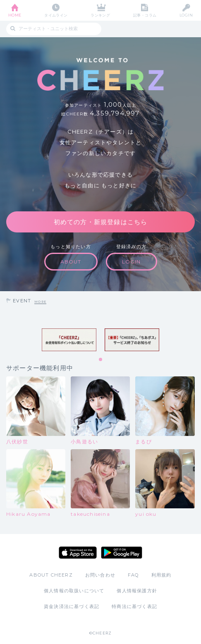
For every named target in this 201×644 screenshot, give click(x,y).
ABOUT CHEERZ (51, 575)
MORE (40, 302)
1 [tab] (101, 360)
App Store (78, 553)
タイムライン (56, 15)
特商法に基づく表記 (134, 606)
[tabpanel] (69, 340)
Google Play (122, 553)
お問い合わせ (100, 575)
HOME (15, 15)
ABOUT (71, 262)
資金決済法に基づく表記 (72, 606)
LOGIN (186, 15)
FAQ (133, 575)
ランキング (100, 15)
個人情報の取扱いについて (74, 591)
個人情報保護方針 (137, 591)
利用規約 (162, 575)
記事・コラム (145, 15)
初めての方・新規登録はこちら (101, 222)
